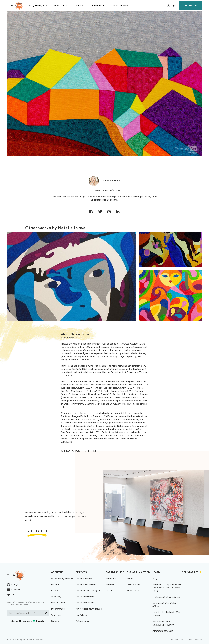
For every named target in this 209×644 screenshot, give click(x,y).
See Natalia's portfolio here (82, 451)
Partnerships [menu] (98, 6)
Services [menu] (80, 6)
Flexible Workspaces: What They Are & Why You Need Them (167, 588)
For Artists (81, 615)
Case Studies (133, 584)
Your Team (57, 615)
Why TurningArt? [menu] (38, 6)
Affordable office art (163, 631)
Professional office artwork (166, 597)
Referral (110, 584)
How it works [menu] (61, 6)
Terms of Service (194, 640)
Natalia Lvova (113, 181)
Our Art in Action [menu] (120, 6)
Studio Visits (133, 591)
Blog (155, 578)
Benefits (56, 591)
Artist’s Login (83, 621)
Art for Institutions (85, 603)
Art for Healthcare (85, 597)
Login (173, 6)
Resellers (111, 578)
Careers (55, 621)
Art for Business (84, 578)
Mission (55, 584)
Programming (58, 609)
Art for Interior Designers (88, 591)
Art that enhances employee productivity (164, 623)
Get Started (190, 5)
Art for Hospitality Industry (89, 609)
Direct (109, 591)
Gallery (130, 578)
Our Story (56, 597)
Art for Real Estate (86, 584)
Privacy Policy (176, 640)
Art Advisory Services (62, 578)
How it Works (58, 603)
